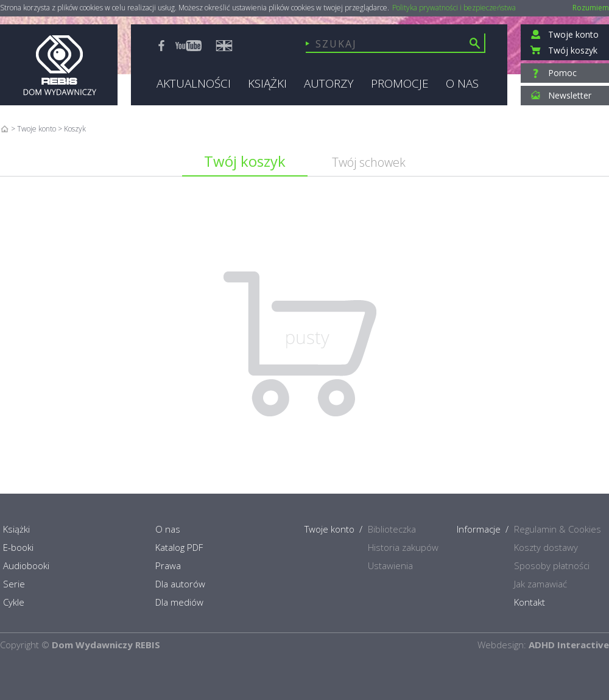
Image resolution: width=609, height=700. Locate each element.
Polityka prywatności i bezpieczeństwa (454, 8)
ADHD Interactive (569, 645)
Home (5, 129)
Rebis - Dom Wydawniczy (59, 65)
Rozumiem (591, 8)
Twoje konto (37, 129)
